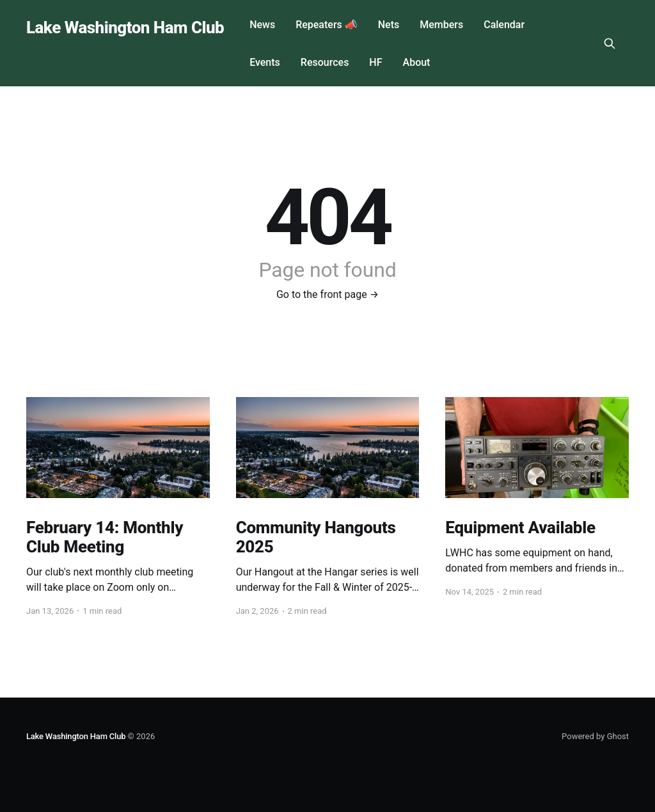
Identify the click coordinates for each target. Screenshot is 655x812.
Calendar (504, 25)
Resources (325, 62)
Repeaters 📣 (327, 25)
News (262, 25)
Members (441, 25)
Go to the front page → (327, 294)
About (417, 62)
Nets (389, 25)
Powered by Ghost (595, 736)
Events (265, 62)
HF (375, 62)
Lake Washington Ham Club (125, 28)
